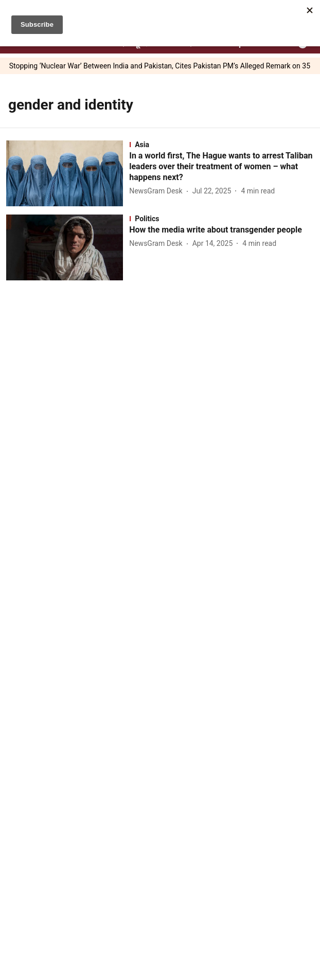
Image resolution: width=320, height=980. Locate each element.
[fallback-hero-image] (68, 173)
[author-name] (158, 191)
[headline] (221, 167)
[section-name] (221, 145)
